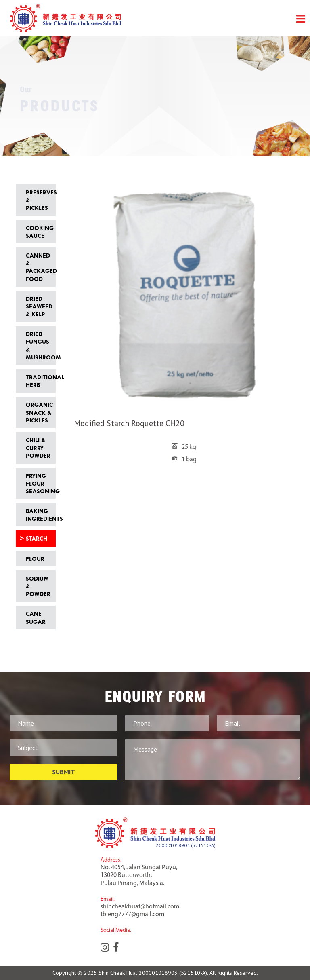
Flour (35, 559)
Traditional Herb (39, 381)
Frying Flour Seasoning (39, 483)
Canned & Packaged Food (39, 267)
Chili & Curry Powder (38, 448)
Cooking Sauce (39, 232)
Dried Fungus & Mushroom (39, 345)
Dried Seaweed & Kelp (39, 306)
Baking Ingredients (39, 515)
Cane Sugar (36, 617)
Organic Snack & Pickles (39, 412)
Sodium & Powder (38, 586)
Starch (37, 538)
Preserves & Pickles (39, 200)
